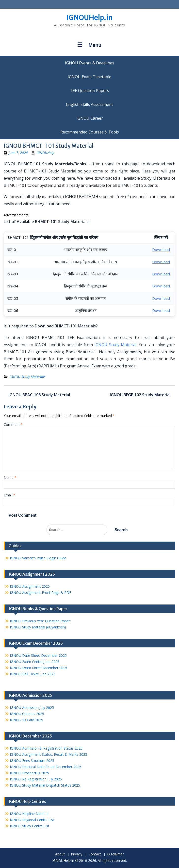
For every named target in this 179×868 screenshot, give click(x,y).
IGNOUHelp (45, 153)
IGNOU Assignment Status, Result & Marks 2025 (49, 754)
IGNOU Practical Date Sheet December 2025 (46, 767)
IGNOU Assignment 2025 (30, 586)
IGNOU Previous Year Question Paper (40, 621)
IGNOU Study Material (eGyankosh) (38, 627)
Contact (95, 854)
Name (10, 478)
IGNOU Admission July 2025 (32, 708)
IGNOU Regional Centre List (32, 820)
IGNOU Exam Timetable (89, 77)
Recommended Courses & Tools (90, 132)
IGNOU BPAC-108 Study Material (39, 395)
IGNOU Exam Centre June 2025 (35, 662)
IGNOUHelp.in (89, 18)
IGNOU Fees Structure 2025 (32, 761)
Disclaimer (115, 854)
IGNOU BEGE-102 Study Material (140, 395)
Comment (13, 425)
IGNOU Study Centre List (30, 826)
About (60, 854)
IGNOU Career (90, 118)
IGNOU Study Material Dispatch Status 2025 (45, 785)
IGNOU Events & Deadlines (90, 63)
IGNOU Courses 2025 (27, 714)
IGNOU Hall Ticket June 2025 (33, 674)
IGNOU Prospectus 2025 (29, 773)
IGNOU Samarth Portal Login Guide (38, 558)
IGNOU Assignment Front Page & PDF (41, 593)
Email (9, 495)
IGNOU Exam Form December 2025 (39, 668)
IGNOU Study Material (115, 345)
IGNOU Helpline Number (29, 814)
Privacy (77, 854)
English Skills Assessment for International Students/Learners (89, 104)
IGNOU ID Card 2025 (26, 720)
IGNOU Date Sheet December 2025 (38, 655)
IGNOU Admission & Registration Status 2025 (46, 748)
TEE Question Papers (89, 91)
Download (161, 249)
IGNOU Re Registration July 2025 (36, 779)
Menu (89, 45)
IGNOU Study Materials (28, 377)
